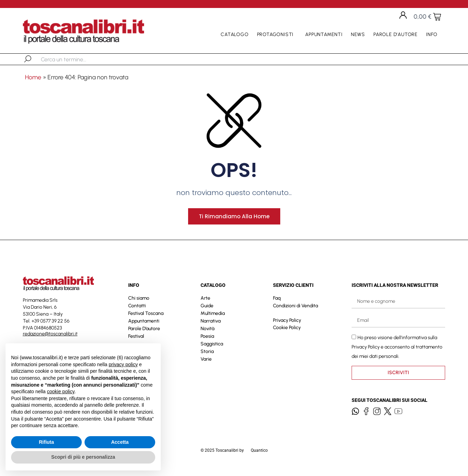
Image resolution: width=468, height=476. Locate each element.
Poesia (207, 341)
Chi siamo (139, 303)
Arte (205, 303)
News (358, 34)
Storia (207, 356)
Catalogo (235, 34)
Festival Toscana (146, 318)
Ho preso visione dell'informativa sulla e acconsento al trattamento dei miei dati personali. (397, 351)
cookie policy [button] (61, 391)
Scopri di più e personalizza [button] (83, 457)
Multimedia (213, 318)
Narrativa (211, 325)
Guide (207, 310)
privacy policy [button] (123, 364)
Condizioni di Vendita (295, 310)
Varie (206, 364)
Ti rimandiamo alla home (234, 221)
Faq (277, 303)
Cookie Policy (287, 332)
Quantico (259, 455)
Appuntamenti (324, 34)
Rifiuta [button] (46, 442)
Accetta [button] (120, 442)
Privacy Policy (287, 325)
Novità (207, 333)
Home (33, 77)
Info (434, 35)
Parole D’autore (396, 34)
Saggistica (212, 348)
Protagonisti (277, 35)
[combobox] (77, 59)
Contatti (137, 310)
